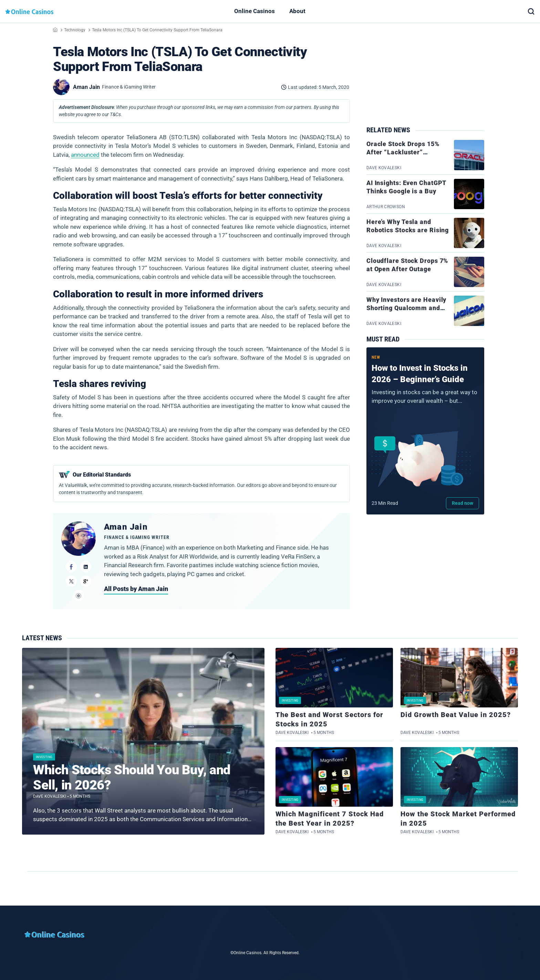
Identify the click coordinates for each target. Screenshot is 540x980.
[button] (531, 11)
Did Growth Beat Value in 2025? (456, 715)
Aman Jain (126, 527)
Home (55, 30)
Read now (463, 503)
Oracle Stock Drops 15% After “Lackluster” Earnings (403, 152)
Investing (44, 757)
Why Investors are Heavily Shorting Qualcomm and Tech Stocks (407, 308)
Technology (75, 30)
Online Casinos (255, 11)
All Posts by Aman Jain (136, 589)
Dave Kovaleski (50, 796)
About (297, 11)
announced (85, 155)
